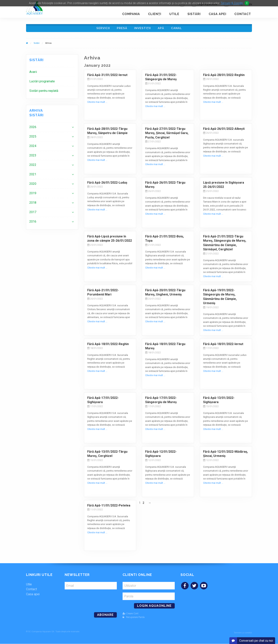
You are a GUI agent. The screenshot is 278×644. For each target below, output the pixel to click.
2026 (33, 128)
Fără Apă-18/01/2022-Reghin (108, 345)
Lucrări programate (42, 83)
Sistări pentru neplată (44, 92)
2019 (33, 195)
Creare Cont (131, 615)
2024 (33, 147)
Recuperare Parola (134, 618)
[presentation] (91, 601)
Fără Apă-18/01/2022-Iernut (223, 345)
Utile (174, 14)
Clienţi (155, 14)
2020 (33, 185)
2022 (33, 166)
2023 (33, 157)
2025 (33, 138)
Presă (121, 29)
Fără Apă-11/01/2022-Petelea (109, 507)
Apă (161, 29)
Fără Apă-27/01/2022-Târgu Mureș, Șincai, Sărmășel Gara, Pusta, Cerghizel (167, 134)
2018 (33, 204)
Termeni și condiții (243, 633)
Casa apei (217, 14)
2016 (33, 223)
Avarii (33, 73)
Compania (131, 14)
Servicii (102, 29)
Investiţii (142, 29)
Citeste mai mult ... (97, 103)
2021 (33, 176)
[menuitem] (52, 73)
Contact (243, 14)
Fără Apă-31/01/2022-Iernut (107, 76)
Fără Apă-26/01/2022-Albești (224, 130)
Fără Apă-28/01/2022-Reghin (224, 76)
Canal (178, 29)
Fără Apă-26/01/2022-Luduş (107, 184)
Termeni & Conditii (232, 3)
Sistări (194, 14)
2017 (33, 213)
